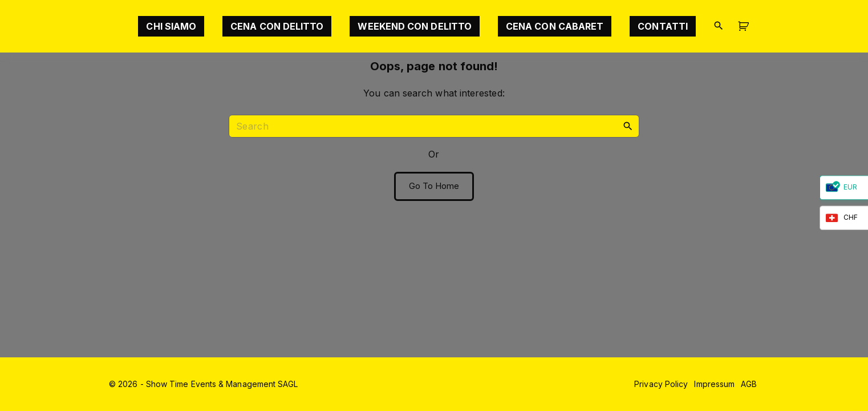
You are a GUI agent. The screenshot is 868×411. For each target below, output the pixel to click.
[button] (745, 27)
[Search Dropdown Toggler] (718, 26)
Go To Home (434, 186)
